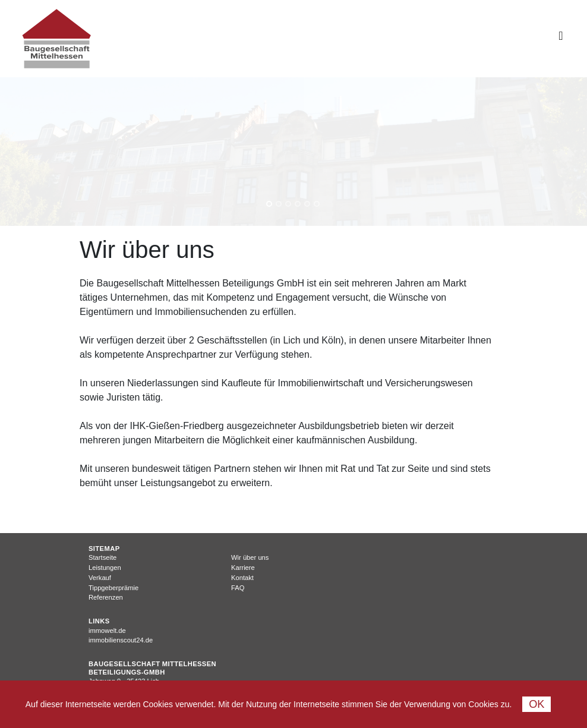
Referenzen (106, 597)
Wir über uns (250, 557)
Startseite (102, 557)
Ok (536, 704)
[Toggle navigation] (561, 39)
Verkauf (100, 578)
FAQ (238, 588)
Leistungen (105, 568)
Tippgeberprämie (113, 588)
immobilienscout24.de (121, 640)
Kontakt (242, 578)
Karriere (243, 568)
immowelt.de (107, 631)
